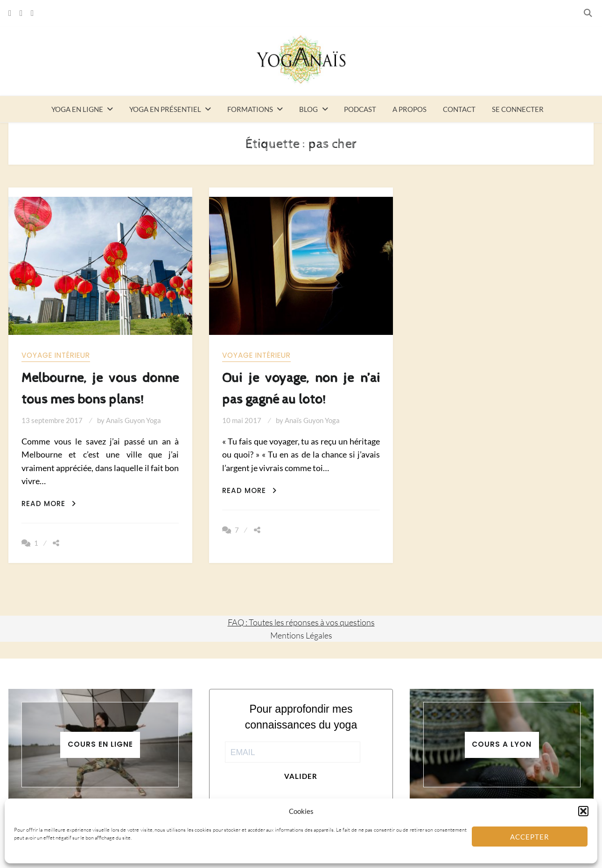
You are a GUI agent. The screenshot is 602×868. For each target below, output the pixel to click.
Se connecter (518, 109)
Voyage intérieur (56, 355)
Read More (49, 503)
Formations (250, 109)
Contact (459, 109)
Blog (308, 109)
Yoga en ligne (77, 109)
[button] (583, 811)
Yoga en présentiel (165, 109)
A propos (409, 109)
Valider (301, 776)
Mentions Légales (301, 635)
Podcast (360, 109)
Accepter (530, 837)
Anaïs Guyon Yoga (133, 420)
